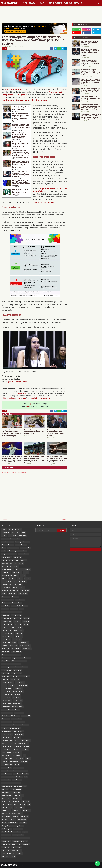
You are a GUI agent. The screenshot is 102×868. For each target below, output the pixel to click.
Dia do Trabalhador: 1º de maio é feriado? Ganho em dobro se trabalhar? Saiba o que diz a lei (21, 183)
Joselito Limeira (17, 572)
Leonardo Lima (17, 640)
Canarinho (27, 618)
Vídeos (10, 551)
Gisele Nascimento (7, 734)
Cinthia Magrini (23, 594)
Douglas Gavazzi (7, 701)
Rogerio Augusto (17, 658)
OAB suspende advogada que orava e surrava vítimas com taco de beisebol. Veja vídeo (91, 90)
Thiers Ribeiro (6, 844)
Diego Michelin (6, 698)
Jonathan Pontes (6, 753)
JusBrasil (26, 572)
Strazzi (23, 533)
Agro (15, 551)
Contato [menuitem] (78, 3)
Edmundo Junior (6, 704)
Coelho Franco (20, 682)
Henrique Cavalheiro (8, 633)
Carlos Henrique (7, 621)
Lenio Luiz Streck (7, 768)
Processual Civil (6, 817)
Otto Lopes (22, 804)
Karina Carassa (14, 762)
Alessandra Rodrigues (14, 664)
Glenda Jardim (19, 734)
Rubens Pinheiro (16, 832)
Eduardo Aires (6, 707)
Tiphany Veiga (16, 844)
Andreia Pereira (16, 615)
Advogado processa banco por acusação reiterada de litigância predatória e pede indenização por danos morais (21, 164)
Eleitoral (4, 536)
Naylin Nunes (16, 801)
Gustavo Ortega (18, 630)
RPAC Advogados (7, 563)
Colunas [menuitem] (33, 3)
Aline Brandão (25, 591)
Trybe (22, 609)
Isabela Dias (17, 746)
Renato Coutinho (13, 823)
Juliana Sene (19, 636)
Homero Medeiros (7, 740)
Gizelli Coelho (6, 603)
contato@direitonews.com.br (39, 398)
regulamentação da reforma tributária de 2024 (24, 100)
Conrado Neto (13, 685)
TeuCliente (24, 841)
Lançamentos (22, 536)
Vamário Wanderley (7, 612)
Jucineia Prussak (6, 582)
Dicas (18, 533)
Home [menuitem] (24, 3)
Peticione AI (5, 609)
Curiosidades (6, 533)
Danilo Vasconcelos (18, 691)
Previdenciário (27, 649)
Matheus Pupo (16, 792)
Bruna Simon (26, 676)
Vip (13, 533)
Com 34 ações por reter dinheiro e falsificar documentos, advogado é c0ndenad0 (21, 174)
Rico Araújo (23, 823)
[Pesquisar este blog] (46, 530)
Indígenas (13, 743)
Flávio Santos (25, 725)
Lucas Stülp (25, 774)
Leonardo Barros (18, 768)
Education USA (6, 710)
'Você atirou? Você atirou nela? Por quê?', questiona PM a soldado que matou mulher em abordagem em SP (91, 117)
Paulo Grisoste (6, 811)
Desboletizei (5, 694)
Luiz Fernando (22, 582)
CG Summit (5, 679)
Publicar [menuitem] (68, 3)
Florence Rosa (6, 725)
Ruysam (25, 832)
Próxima (64, 519)
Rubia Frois (27, 658)
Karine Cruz (23, 762)
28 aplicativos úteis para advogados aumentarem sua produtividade (91, 98)
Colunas (4, 685)
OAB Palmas (25, 801)
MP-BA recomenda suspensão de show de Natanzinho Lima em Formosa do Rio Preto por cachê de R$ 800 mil (12, 459)
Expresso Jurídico (16, 719)
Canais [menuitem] (43, 3)
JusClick (28, 759)
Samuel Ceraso (6, 835)
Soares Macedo (25, 838)
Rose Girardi (5, 832)
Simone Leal (15, 838)
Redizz (4, 823)
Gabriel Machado (7, 731)
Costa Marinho (18, 688)
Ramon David (6, 652)
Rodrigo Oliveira (19, 826)
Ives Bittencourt (6, 749)
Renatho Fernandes (7, 655)
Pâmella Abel (25, 817)
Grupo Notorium (7, 737)
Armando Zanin (23, 667)
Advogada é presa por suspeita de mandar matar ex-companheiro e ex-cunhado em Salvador (57, 459)
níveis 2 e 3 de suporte (44, 202)
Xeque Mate (5, 856)
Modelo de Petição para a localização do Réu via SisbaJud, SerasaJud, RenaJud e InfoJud (21, 135)
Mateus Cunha (6, 792)
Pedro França (26, 811)
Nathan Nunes (6, 801)
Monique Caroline (7, 575)
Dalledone (26, 542)
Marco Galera (18, 585)
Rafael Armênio (22, 820)
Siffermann (15, 661)
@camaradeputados (14, 89)
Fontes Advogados (17, 627)
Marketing (18, 542)
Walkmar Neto (14, 591)
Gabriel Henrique (15, 728)
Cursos (4, 545)
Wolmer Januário (18, 853)
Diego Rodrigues (24, 554)
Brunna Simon (12, 594)
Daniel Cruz (15, 597)
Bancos (4, 594)
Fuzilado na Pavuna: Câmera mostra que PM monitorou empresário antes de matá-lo (20, 144)
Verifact (4, 578)
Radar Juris (12, 820)
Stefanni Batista (6, 841)
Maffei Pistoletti (6, 780)
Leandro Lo (15, 560)
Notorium (14, 554)
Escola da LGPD (26, 716)
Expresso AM (6, 719)
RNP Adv (4, 820)
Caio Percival (18, 618)
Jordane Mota (17, 753)
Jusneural (5, 762)
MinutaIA (4, 646)
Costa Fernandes (7, 688)
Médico (16, 575)
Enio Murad (18, 624)
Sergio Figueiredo (18, 835)
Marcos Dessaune (7, 786)
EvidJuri (26, 624)
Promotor (16, 817)
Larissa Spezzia (6, 640)
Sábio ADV (16, 841)
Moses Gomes (17, 798)
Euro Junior (27, 569)
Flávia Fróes (16, 725)
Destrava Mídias (16, 694)
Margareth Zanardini (20, 786)
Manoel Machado (7, 585)
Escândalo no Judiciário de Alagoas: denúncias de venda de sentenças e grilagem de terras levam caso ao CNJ (91, 107)
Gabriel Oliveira (20, 600)
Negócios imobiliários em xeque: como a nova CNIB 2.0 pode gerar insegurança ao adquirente (21, 126)
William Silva (12, 578)
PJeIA (29, 804)
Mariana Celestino (22, 606)
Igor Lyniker (19, 633)
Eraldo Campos (19, 713)
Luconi (14, 643)
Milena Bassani (6, 588)
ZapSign (13, 856)
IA (15, 740)
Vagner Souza (6, 847)
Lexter (15, 771)
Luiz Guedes (5, 777)
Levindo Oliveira (6, 771)
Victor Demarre (17, 850)
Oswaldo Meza (12, 804)
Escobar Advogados (8, 600)
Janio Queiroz (6, 606)
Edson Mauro (17, 704)
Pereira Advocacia (17, 814)
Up (18, 539)
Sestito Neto (5, 838)
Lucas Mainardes (7, 774)
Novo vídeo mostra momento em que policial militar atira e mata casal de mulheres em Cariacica (91, 82)
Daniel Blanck (6, 597)
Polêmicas (18, 530)
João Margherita (17, 756)
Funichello (5, 728)
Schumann (5, 566)
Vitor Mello (5, 591)
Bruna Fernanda (6, 676)
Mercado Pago (19, 795)
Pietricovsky (14, 609)
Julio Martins (12, 536)
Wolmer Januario (7, 557)
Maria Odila (5, 789)
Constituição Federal (18, 393)
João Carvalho (6, 756)
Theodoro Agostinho (18, 588)
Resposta (18, 655)
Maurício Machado (7, 795)
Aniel (14, 667)
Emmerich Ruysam (7, 713)
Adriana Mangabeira (8, 569)
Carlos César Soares (8, 682)
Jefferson (23, 560)
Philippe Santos (16, 649)
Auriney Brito (17, 670)
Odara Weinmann (25, 646)
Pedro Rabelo (6, 814)
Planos (23, 575)
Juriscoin (10, 548)
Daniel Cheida (6, 691)
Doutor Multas (18, 701)
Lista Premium (23, 771)
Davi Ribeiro (17, 621)
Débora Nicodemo (7, 624)
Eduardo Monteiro (17, 707)
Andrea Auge (17, 557)
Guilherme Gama (17, 603)
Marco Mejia (17, 783)
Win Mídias (18, 612)
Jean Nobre (25, 749)
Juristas (21, 759)
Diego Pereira (16, 698)
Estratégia (27, 578)
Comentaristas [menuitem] (55, 3)
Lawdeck (17, 765)
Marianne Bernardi (16, 789)
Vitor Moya (23, 661)
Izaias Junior (16, 749)
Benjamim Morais (17, 673)
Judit (14, 582)
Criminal (13, 539)
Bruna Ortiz (17, 676)
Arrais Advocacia (7, 670)
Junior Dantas (13, 759)
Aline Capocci (6, 615)
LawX (13, 606)
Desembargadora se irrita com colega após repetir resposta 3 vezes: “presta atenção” (56, 432)
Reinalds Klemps (19, 563)
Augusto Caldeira (7, 618)
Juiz (25, 756)
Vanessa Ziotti (6, 850)
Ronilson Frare (18, 829)
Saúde (4, 551)
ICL (19, 740)
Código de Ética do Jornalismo (15, 398)
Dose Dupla (26, 621)
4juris (3, 664)
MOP (26, 777)
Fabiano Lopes (6, 572)
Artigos (11, 530)
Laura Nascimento (7, 765)
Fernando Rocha (7, 722)
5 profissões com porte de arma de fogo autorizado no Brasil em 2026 (21, 108)
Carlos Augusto (15, 679)
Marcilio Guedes (6, 783)
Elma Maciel (16, 710)
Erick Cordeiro (15, 716)
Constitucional (23, 685)
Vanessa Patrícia (16, 847)
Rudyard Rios (6, 661)
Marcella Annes (17, 780)
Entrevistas (19, 569)
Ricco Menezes (6, 658)
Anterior (5, 519)
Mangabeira (5, 554)
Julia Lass (4, 759)
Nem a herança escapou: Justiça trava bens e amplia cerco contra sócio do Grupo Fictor (21, 192)
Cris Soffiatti (23, 551)
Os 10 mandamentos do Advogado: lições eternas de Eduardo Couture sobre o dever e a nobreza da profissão (21, 117)
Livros (17, 548)
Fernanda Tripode (21, 545)
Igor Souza (5, 743)
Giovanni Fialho (18, 731)
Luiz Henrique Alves (17, 777)
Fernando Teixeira (19, 722)
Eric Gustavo (5, 716)
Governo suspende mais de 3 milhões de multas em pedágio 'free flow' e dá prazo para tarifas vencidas (34, 459)
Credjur (20, 578)
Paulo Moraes (16, 811)
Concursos (5, 539)
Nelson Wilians (13, 646)
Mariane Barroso (23, 643)
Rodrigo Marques (7, 826)
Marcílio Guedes (25, 548)
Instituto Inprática (23, 743)
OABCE (4, 804)
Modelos (11, 545)
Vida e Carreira (14, 566)
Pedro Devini (6, 649)
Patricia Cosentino (7, 807)
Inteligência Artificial (7, 542)
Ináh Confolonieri (7, 746)
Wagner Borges (6, 853)
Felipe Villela (5, 627)
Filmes (4, 548)
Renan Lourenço (16, 652)
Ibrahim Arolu (26, 740)
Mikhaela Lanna (6, 798)
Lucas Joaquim (6, 643)
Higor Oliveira (6, 560)
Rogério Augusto (7, 829)
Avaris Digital (6, 673)
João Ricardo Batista (8, 636)
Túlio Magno (26, 844)
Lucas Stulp (17, 774)
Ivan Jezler (26, 746)
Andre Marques (6, 667)
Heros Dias (17, 737)
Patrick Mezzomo (19, 807)
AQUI (31, 404)
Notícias (4, 48)
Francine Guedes (7, 630)
